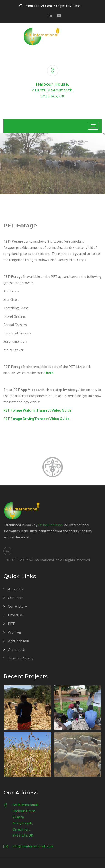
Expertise (15, 615)
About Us (15, 589)
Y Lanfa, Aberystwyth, (52, 90)
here (50, 373)
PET (11, 623)
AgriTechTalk (18, 641)
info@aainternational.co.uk (33, 846)
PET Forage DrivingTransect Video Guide (36, 419)
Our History (17, 606)
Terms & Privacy (21, 658)
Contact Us (17, 649)
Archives (15, 632)
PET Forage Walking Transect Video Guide (37, 410)
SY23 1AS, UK (52, 96)
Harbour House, (52, 84)
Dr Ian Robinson (50, 525)
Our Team (16, 598)
